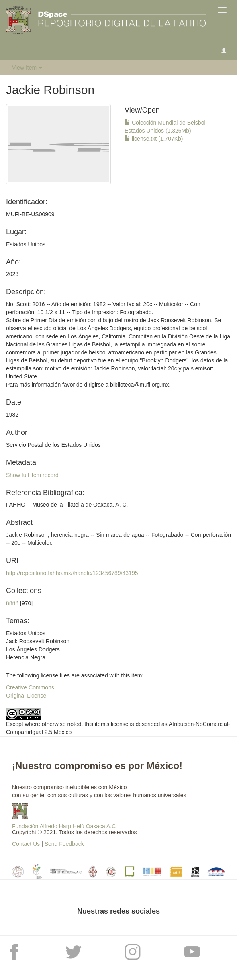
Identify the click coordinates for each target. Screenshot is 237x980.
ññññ (12, 603)
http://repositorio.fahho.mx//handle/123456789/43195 (72, 573)
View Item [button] (27, 68)
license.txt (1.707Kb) (154, 139)
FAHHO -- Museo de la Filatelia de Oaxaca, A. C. (67, 505)
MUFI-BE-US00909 (30, 214)
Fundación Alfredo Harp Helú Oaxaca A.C (64, 826)
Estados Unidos (26, 244)
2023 (12, 274)
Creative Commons (30, 687)
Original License (26, 696)
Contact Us (26, 844)
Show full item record (32, 475)
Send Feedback (64, 844)
